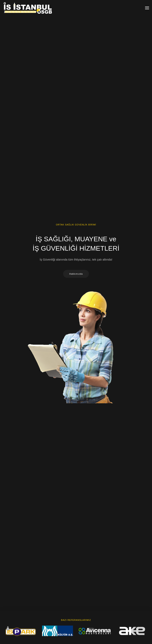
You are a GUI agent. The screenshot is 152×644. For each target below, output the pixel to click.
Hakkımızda (76, 274)
